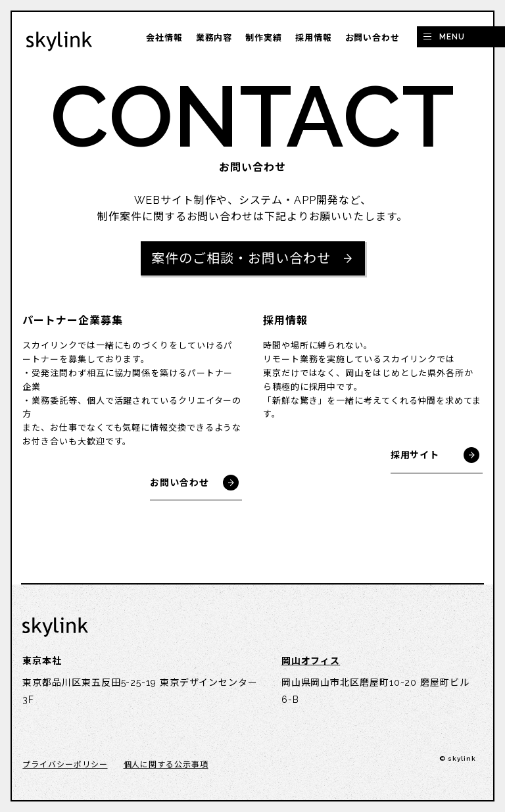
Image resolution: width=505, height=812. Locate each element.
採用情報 (314, 38)
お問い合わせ (373, 38)
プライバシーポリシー (65, 765)
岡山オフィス (311, 661)
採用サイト (415, 455)
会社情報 (164, 38)
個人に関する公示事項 (166, 765)
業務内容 (214, 38)
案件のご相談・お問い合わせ (241, 258)
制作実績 (264, 38)
